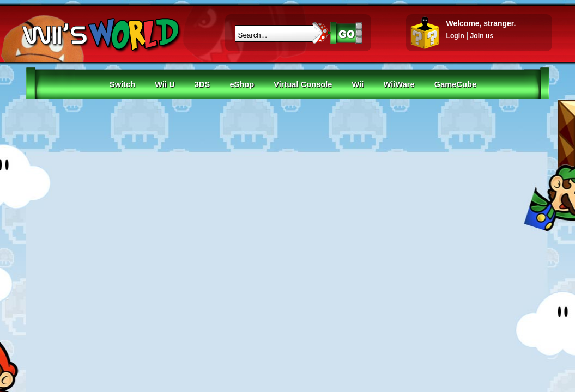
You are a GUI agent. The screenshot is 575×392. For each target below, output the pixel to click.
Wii (358, 84)
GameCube (455, 84)
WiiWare (399, 84)
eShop (242, 84)
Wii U (165, 84)
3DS (202, 84)
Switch (122, 84)
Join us (482, 36)
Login (455, 36)
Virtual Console (303, 84)
